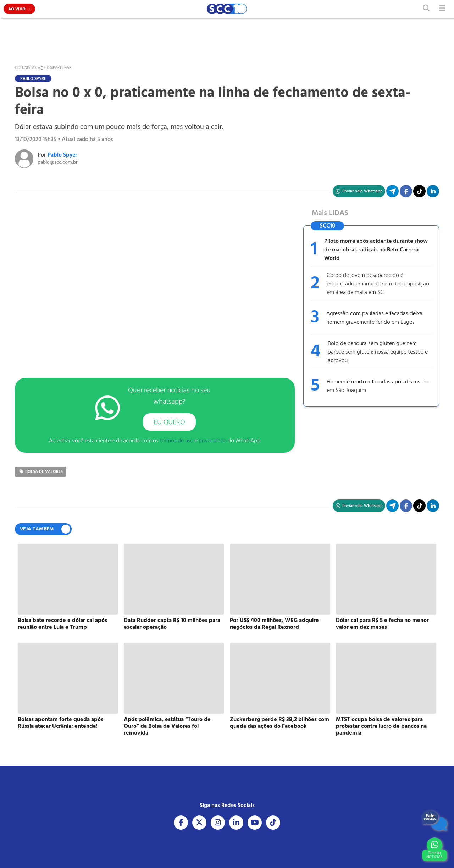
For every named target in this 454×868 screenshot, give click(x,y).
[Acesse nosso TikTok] (419, 191)
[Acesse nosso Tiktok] (273, 823)
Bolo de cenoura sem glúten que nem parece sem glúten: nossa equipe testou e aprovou (378, 352)
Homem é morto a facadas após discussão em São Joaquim (378, 386)
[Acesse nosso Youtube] (255, 823)
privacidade (212, 441)
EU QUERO (169, 422)
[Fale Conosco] (434, 820)
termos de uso (177, 441)
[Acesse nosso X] (199, 823)
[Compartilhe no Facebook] (406, 191)
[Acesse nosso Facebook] (181, 823)
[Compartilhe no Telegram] (392, 191)
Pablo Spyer (62, 155)
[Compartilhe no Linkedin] (433, 191)
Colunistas (26, 68)
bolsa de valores (41, 472)
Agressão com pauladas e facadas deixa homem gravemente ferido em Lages (374, 318)
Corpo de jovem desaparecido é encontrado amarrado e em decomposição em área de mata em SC (378, 284)
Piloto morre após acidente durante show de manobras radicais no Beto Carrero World (376, 250)
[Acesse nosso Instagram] (218, 823)
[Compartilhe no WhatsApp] (359, 191)
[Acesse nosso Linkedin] (236, 823)
